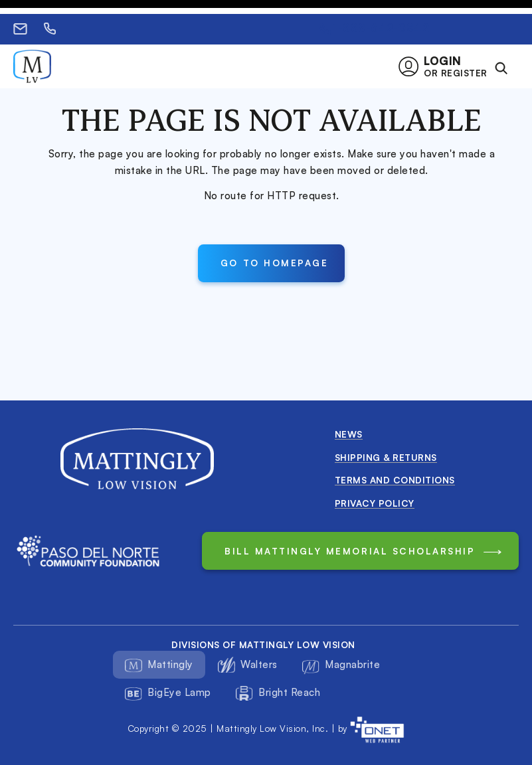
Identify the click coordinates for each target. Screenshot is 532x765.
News (349, 434)
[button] (447, 67)
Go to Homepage (274, 263)
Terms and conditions (395, 480)
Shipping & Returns (386, 457)
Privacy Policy (375, 503)
